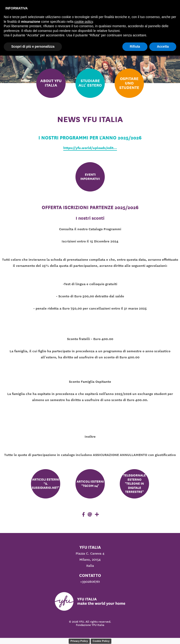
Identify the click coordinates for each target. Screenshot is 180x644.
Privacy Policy (79, 641)
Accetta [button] (163, 46)
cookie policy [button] (84, 22)
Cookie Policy (101, 641)
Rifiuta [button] (135, 46)
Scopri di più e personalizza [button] (33, 46)
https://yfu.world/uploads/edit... (90, 148)
